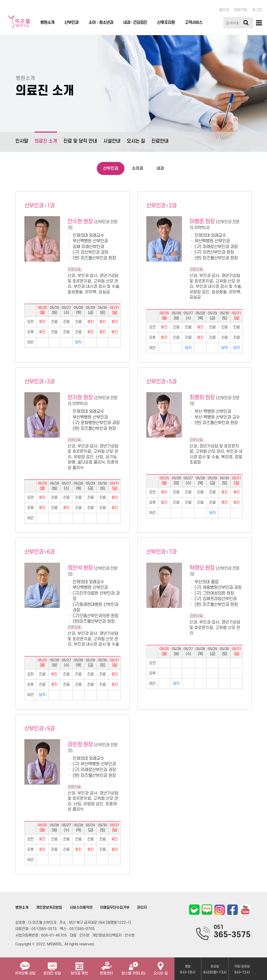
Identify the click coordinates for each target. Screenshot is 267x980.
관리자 (142, 908)
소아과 (137, 168)
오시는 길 (136, 141)
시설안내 (112, 141)
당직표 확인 (79, 966)
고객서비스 (194, 23)
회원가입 (241, 10)
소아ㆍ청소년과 (101, 23)
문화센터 (106, 966)
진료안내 (160, 141)
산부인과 (71, 23)
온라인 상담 (52, 966)
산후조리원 (166, 23)
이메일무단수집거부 (115, 908)
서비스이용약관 (81, 908)
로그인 (257, 10)
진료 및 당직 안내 (80, 141)
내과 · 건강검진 (135, 23)
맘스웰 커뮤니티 (133, 966)
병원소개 (47, 23)
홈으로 (224, 10)
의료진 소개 (46, 138)
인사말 (22, 141)
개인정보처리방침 (49, 908)
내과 (160, 168)
